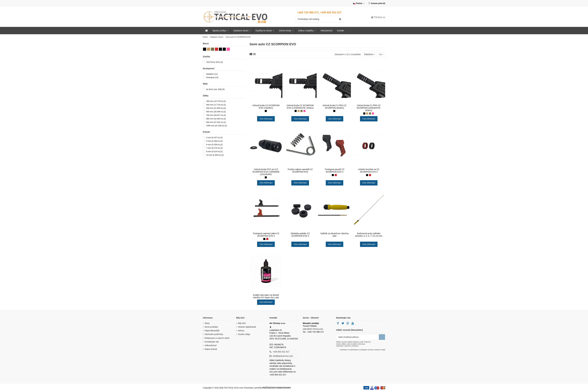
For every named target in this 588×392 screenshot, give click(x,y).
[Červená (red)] (336, 175)
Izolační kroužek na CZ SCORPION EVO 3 (369, 171)
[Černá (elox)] (266, 177)
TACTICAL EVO (215, 62)
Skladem (212, 74)
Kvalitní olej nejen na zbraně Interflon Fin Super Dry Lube (266, 296)
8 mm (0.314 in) (214, 151)
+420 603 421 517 (281, 352)
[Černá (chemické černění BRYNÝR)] (266, 111)
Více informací (266, 119)
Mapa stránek (211, 349)
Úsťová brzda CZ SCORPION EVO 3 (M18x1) (266, 107)
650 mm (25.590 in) (216, 112)
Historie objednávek (247, 327)
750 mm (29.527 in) (216, 115)
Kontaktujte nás (212, 342)
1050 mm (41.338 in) (217, 126)
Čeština (359, 3)
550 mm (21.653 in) (216, 108)
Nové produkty (211, 327)
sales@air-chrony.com (313, 329)
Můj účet (242, 323)
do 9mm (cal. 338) (215, 89)
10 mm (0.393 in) (215, 155)
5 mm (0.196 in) (214, 141)
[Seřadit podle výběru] (370, 54)
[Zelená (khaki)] (301, 111)
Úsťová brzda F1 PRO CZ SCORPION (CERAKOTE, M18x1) (369, 108)
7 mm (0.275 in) (214, 148)
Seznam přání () (377, 3)
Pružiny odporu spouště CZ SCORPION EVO (300, 171)
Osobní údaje (244, 334)
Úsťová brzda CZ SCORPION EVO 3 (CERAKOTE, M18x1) (300, 107)
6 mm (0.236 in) (214, 145)
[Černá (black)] (296, 111)
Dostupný (212, 77)
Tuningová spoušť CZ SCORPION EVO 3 (334, 171)
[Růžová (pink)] (304, 111)
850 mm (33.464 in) (216, 119)
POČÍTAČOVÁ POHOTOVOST (277, 388)
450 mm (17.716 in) (216, 105)
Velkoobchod (211, 345)
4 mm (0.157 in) (214, 138)
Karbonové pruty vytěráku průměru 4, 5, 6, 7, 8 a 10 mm (369, 235)
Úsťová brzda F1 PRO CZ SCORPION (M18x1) (334, 107)
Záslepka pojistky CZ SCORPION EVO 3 (300, 235)
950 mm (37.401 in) (216, 122)
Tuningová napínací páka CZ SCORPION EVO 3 (266, 235)
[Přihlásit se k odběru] (382, 337)
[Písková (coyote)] (299, 111)
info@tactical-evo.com (283, 356)
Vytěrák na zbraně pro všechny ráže (334, 235)
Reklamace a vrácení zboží (217, 338)
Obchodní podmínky (214, 334)
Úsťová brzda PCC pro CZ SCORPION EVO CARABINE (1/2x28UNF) (266, 172)
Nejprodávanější (212, 331)
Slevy (207, 323)
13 (381, 54)
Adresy (241, 331)
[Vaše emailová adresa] (358, 337)
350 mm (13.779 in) (216, 101)
